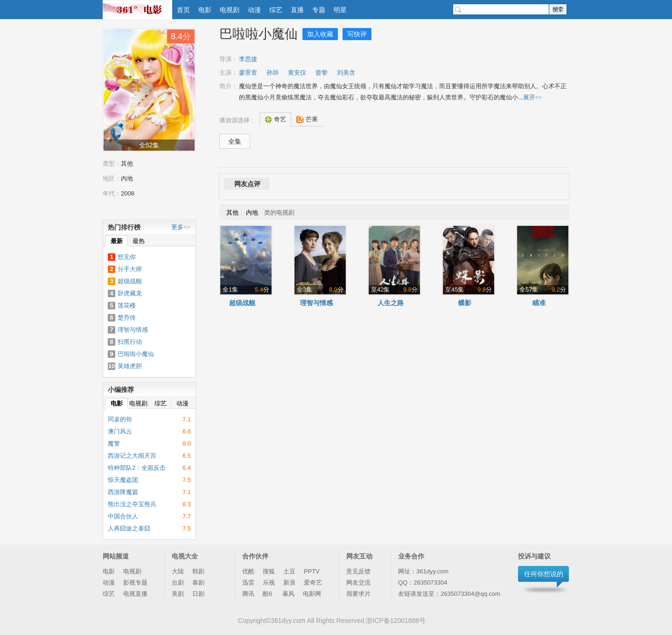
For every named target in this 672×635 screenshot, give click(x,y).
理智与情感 (316, 303)
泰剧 (198, 583)
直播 (297, 10)
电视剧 (230, 10)
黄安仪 (297, 73)
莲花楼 (127, 305)
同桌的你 (120, 419)
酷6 (268, 594)
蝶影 (465, 303)
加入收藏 (320, 34)
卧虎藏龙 (130, 293)
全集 (235, 141)
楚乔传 (127, 317)
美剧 (178, 594)
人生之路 (391, 303)
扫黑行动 (130, 342)
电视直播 (135, 594)
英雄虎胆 (130, 366)
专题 (319, 10)
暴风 (288, 594)
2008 (128, 193)
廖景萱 (248, 73)
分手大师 (130, 269)
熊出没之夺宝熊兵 (132, 504)
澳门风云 (120, 431)
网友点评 (247, 184)
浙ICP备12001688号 (396, 621)
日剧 (198, 594)
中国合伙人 (123, 516)
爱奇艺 (313, 583)
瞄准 (539, 303)
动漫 (254, 10)
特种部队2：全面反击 (137, 468)
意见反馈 (358, 571)
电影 (205, 10)
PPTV (312, 571)
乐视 (269, 583)
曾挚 (322, 73)
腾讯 (248, 594)
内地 (127, 178)
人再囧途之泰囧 (129, 528)
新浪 (289, 583)
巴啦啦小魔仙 (259, 34)
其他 (127, 164)
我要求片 (358, 594)
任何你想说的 (544, 574)
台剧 (178, 583)
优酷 (248, 571)
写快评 (357, 34)
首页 (183, 10)
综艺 (276, 10)
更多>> (181, 227)
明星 (340, 10)
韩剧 (198, 571)
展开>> (533, 97)
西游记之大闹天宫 (132, 456)
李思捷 (248, 59)
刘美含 (346, 73)
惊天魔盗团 (123, 480)
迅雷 (248, 583)
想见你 (127, 257)
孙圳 (273, 73)
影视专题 (135, 583)
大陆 (178, 571)
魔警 (114, 443)
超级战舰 (242, 303)
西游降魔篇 (123, 492)
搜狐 (269, 571)
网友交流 (358, 583)
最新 (117, 241)
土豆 (289, 571)
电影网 (312, 594)
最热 (139, 241)
